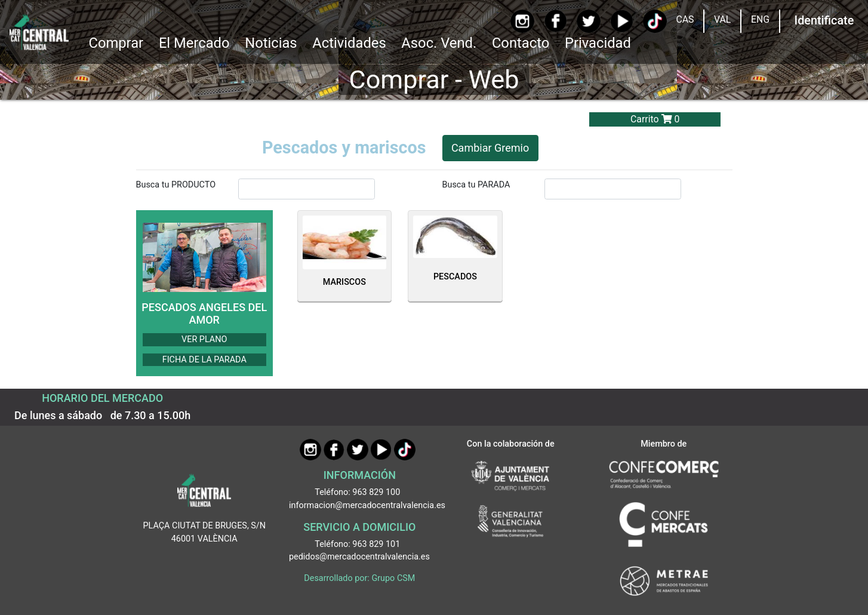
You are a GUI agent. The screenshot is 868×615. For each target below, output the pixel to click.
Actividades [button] (349, 43)
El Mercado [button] (194, 43)
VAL (722, 19)
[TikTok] (655, 21)
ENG (760, 19)
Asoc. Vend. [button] (439, 43)
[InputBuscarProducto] (307, 189)
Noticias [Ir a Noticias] (271, 43)
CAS (685, 19)
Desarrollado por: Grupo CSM (359, 578)
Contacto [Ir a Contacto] (521, 43)
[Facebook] (555, 21)
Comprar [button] (116, 43)
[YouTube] (622, 21)
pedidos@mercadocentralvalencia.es (359, 557)
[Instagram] (522, 21)
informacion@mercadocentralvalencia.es (367, 505)
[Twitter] (588, 21)
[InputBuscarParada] (613, 189)
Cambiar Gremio (490, 148)
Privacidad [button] (598, 43)
